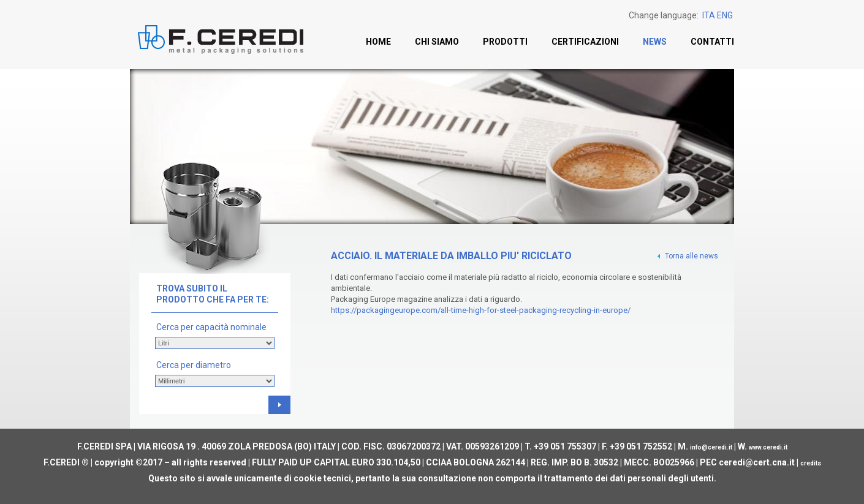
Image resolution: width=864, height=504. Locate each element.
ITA (709, 15)
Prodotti (505, 42)
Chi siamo (437, 42)
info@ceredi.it (711, 447)
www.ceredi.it (768, 447)
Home (378, 42)
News (655, 42)
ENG (725, 15)
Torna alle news (687, 256)
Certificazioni (585, 42)
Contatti (712, 42)
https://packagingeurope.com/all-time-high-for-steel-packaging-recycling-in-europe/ (481, 310)
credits (811, 463)
